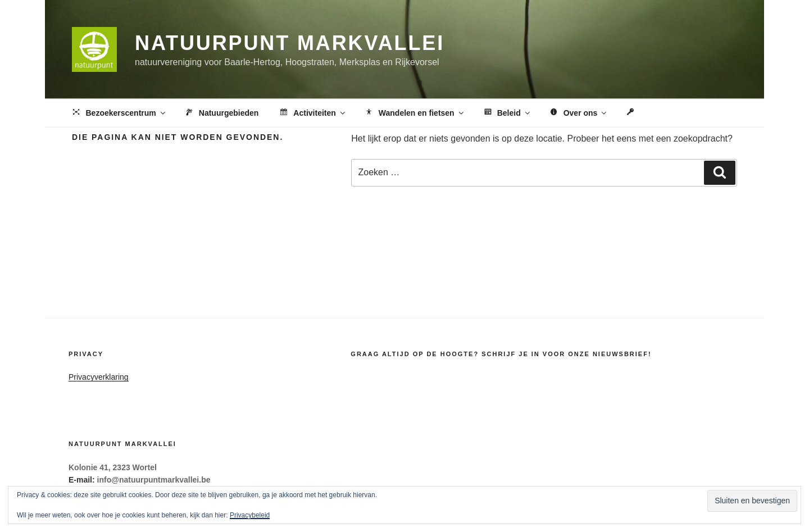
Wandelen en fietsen (414, 113)
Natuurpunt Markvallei (290, 43)
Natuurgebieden (221, 113)
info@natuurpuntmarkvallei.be (154, 480)
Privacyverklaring (99, 377)
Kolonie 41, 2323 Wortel (113, 467)
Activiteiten (312, 113)
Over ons (578, 113)
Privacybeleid (250, 515)
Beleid (507, 113)
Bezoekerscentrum (119, 113)
